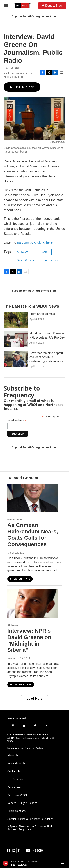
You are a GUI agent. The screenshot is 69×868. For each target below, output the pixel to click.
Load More (34, 699)
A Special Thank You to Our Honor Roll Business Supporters (30, 828)
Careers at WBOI (17, 795)
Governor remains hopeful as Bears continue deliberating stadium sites (46, 357)
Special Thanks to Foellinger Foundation (30, 819)
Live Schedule (15, 779)
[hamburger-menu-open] (6, 6)
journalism (51, 260)
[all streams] (64, 863)
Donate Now (54, 6)
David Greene (26, 260)
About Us (13, 755)
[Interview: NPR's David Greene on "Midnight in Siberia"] (33, 603)
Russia (43, 252)
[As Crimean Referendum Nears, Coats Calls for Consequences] (33, 498)
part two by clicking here (35, 242)
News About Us (16, 763)
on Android (38, 748)
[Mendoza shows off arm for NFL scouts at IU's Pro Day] (16, 339)
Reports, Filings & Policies (22, 803)
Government (15, 520)
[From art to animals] (16, 320)
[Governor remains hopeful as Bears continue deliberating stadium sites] (16, 359)
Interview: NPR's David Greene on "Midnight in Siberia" (29, 640)
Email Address (17, 421)
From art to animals (42, 314)
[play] (6, 863)
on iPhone (26, 748)
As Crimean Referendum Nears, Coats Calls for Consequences (33, 535)
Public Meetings (16, 811)
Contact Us (14, 771)
